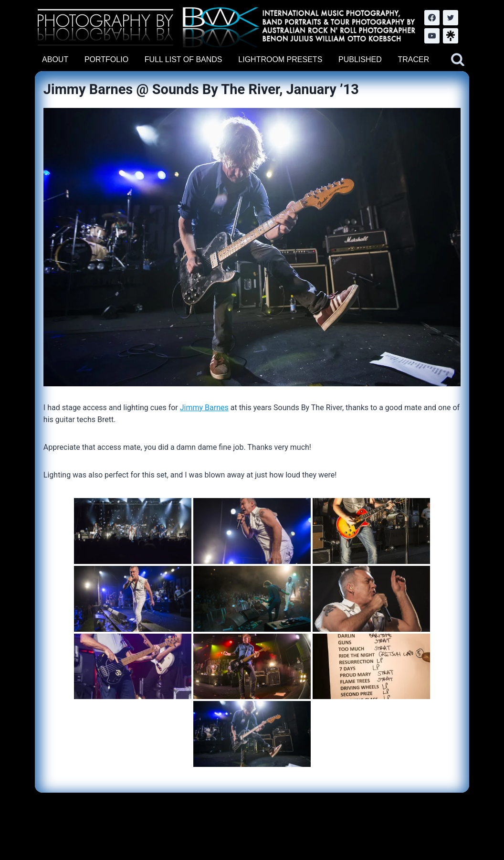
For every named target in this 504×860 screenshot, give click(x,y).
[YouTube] (432, 36)
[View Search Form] (458, 60)
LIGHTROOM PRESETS (280, 59)
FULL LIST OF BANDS (184, 59)
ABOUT (55, 59)
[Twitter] (451, 18)
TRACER (413, 59)
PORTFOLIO (106, 59)
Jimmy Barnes (204, 408)
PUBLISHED (360, 59)
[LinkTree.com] (451, 36)
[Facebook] (432, 18)
